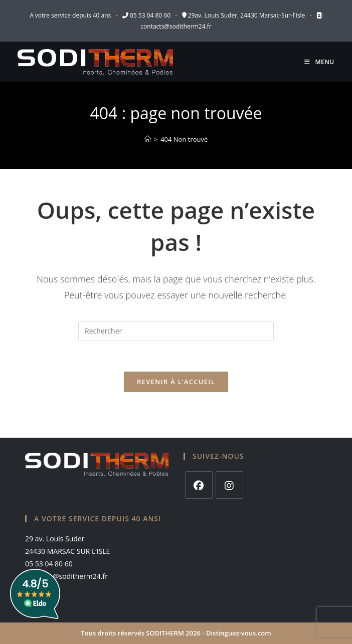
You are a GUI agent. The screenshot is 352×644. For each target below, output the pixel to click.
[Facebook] (199, 485)
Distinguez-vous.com (239, 633)
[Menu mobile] (319, 62)
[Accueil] (148, 139)
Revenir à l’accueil (176, 382)
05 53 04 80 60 (150, 15)
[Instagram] (229, 485)
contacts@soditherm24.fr (176, 26)
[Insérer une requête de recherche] (176, 331)
